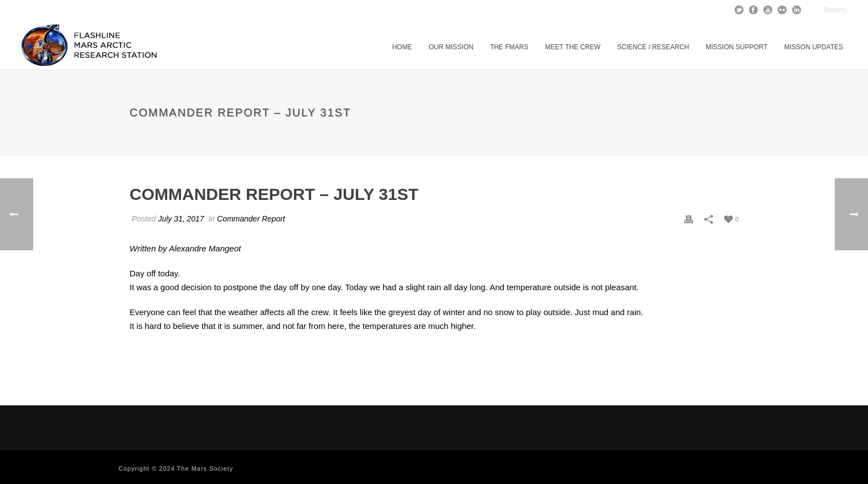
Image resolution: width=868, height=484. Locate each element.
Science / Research (653, 47)
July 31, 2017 (181, 219)
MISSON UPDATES (814, 47)
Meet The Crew (572, 47)
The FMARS (509, 47)
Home (402, 47)
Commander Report (251, 219)
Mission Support (737, 47)
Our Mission (451, 47)
